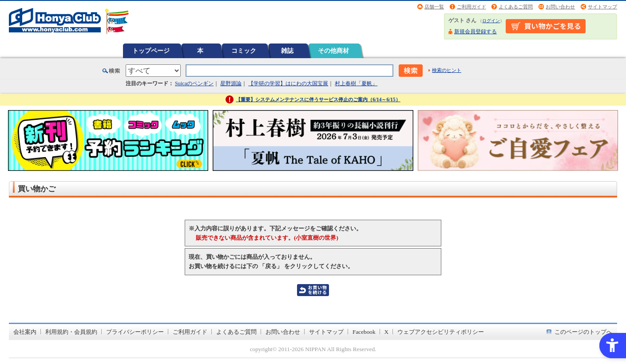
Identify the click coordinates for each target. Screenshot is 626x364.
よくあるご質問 (516, 7)
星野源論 (231, 83)
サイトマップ (602, 7)
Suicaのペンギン (194, 83)
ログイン (491, 21)
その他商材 (333, 51)
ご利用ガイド (471, 7)
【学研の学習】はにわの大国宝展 (288, 83)
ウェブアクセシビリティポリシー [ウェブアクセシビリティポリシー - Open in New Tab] (441, 332)
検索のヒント (447, 70)
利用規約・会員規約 (71, 332)
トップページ (151, 51)
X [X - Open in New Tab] (387, 332)
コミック (244, 51)
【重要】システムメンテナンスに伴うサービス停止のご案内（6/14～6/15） (318, 99)
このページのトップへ (583, 332)
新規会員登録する (475, 32)
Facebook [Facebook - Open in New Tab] (364, 332)
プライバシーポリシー (135, 332)
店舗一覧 (434, 7)
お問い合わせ (560, 7)
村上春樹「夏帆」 (356, 83)
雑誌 (287, 51)
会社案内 (25, 332)
